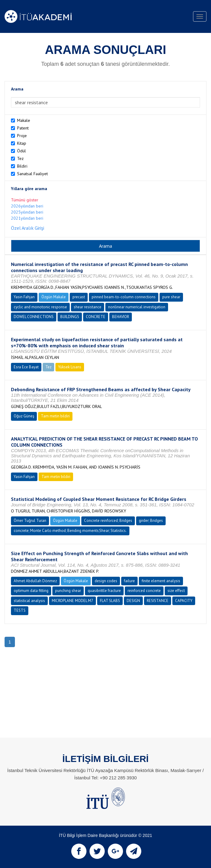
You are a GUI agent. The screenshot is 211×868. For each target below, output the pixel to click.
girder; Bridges (151, 521)
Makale (24, 120)
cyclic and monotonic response (40, 307)
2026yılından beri (27, 206)
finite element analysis (161, 581)
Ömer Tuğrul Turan (30, 521)
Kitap (22, 143)
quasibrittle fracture (104, 591)
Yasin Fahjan (24, 297)
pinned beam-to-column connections (124, 297)
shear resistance (88, 307)
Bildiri (22, 166)
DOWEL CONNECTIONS (34, 317)
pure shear (171, 297)
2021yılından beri (27, 218)
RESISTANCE (158, 601)
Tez (20, 158)
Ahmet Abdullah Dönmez (35, 581)
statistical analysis (29, 601)
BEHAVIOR (121, 317)
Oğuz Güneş (24, 416)
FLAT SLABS (110, 601)
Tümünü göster (25, 200)
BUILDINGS (70, 317)
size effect (176, 591)
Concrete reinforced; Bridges (108, 521)
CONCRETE (96, 317)
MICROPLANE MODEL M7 (72, 601)
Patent (23, 128)
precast (79, 297)
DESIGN (133, 601)
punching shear (68, 591)
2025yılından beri (27, 212)
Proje (22, 136)
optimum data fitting (31, 591)
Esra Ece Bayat (26, 367)
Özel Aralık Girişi (28, 228)
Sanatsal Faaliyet (32, 174)
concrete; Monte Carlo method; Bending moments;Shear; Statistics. (70, 531)
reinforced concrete (144, 591)
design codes (106, 581)
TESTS (20, 610)
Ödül (21, 151)
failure (129, 581)
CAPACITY (184, 601)
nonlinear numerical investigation (137, 307)
